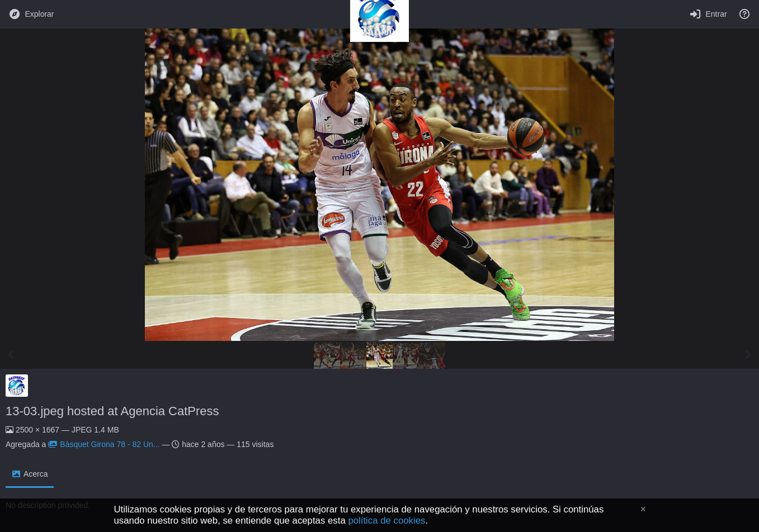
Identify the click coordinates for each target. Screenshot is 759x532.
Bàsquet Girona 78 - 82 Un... (104, 444)
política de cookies (386, 521)
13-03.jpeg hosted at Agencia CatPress (112, 411)
